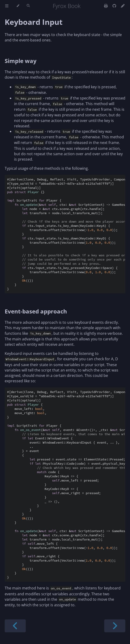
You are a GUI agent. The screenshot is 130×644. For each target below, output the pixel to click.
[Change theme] (18, 6)
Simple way (21, 61)
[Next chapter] (115, 626)
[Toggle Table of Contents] (7, 6)
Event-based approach (36, 311)
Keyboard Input (34, 22)
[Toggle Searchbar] (28, 6)
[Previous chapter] (15, 626)
